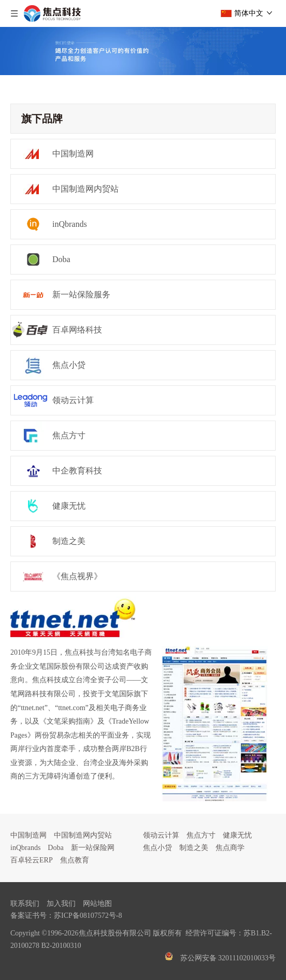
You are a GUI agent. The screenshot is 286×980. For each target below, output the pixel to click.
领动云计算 (161, 835)
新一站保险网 (93, 848)
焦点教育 (75, 860)
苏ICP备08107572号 (85, 916)
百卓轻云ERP (32, 860)
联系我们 (25, 904)
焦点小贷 (158, 848)
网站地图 (97, 904)
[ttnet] (73, 617)
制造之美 (194, 848)
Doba (55, 848)
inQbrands (25, 848)
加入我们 (61, 904)
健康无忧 (237, 835)
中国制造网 (28, 835)
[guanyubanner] (143, 51)
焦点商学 (230, 848)
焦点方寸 (201, 835)
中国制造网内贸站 (83, 835)
